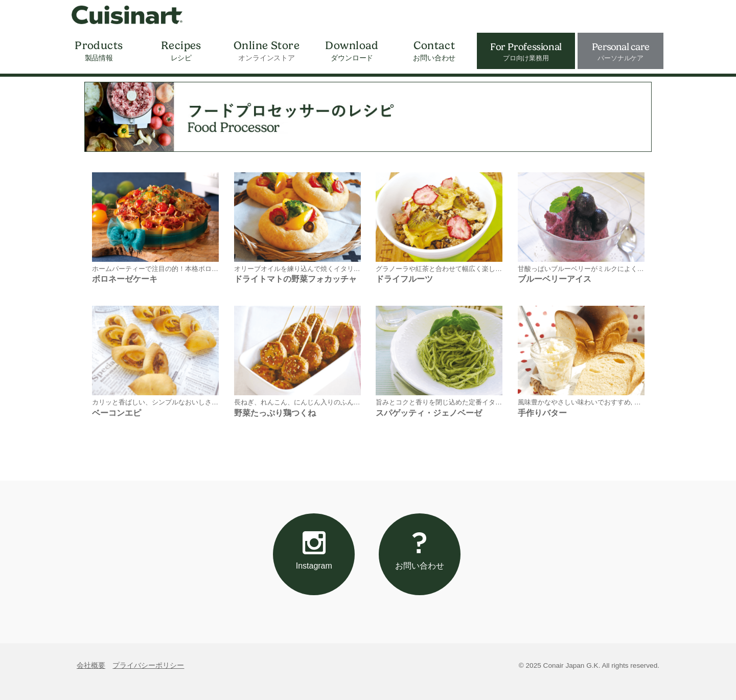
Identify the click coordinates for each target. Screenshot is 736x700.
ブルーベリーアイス (555, 279)
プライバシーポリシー (148, 665)
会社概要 (91, 665)
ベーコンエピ (117, 413)
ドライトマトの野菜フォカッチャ (295, 279)
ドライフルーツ (404, 279)
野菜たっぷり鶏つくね (275, 413)
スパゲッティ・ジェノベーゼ (429, 413)
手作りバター (542, 413)
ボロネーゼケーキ (125, 279)
